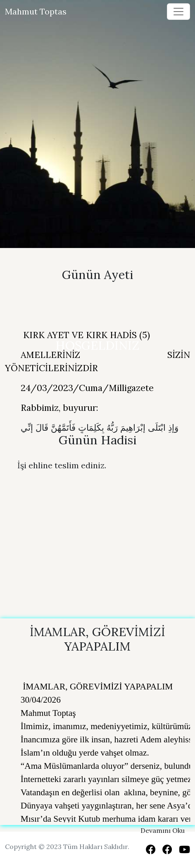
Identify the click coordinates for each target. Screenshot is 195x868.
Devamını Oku (163, 830)
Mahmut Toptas (36, 11)
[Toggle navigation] (178, 12)
